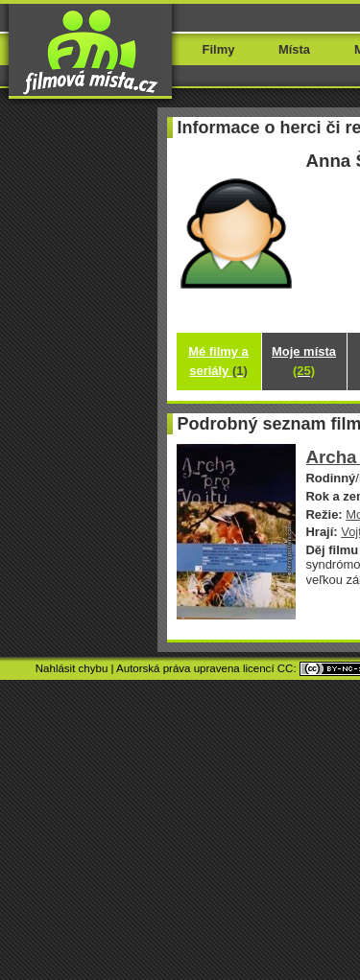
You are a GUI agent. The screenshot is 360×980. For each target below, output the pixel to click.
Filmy (219, 49)
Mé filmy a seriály (218, 361)
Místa (294, 49)
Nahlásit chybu (72, 668)
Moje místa (304, 361)
